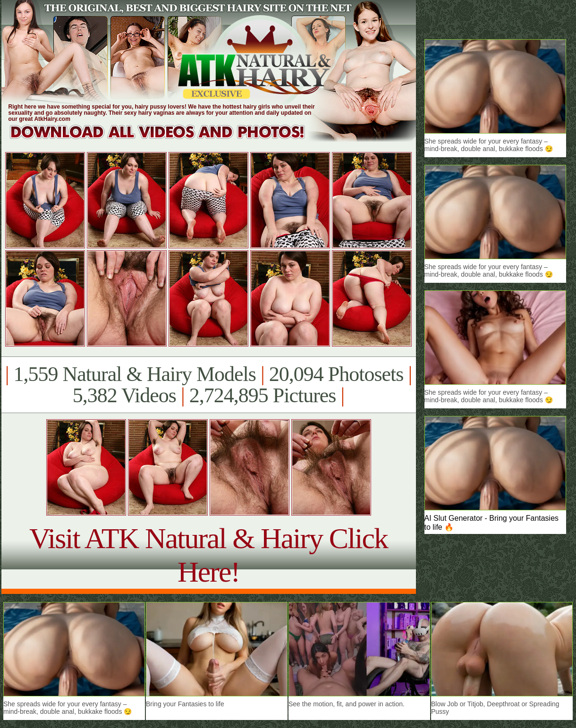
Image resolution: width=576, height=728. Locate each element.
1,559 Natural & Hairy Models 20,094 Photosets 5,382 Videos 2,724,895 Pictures (208, 385)
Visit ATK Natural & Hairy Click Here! (208, 555)
